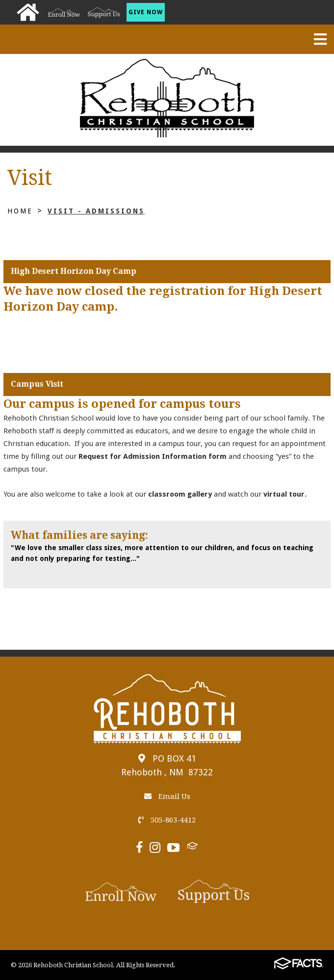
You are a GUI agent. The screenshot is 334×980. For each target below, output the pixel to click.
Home (20, 211)
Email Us (167, 796)
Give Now (146, 12)
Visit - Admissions (96, 211)
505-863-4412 (167, 820)
